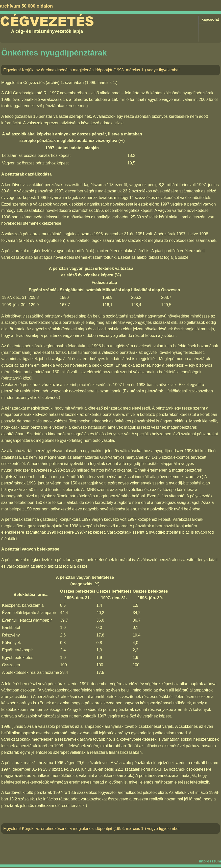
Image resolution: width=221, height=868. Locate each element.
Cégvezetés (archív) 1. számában (53, 83)
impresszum (210, 861)
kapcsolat (210, 19)
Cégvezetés (47, 21)
